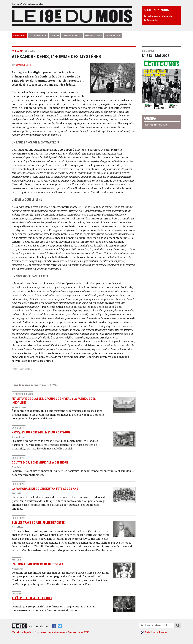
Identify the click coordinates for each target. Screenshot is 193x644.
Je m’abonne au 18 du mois (158, 16)
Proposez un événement (155, 125)
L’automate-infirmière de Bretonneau (39, 564)
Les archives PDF (38, 36)
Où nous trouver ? (94, 36)
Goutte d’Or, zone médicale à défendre (40, 462)
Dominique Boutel (24, 65)
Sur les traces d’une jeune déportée (38, 523)
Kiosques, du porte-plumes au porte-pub (41, 432)
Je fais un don (151, 20)
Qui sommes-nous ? (72, 36)
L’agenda (55, 36)
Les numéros (19, 36)
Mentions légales (22, 632)
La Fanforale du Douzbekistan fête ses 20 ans (45, 489)
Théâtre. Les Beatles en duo (32, 598)
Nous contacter (113, 36)
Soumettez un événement (50, 632)
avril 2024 (17, 51)
